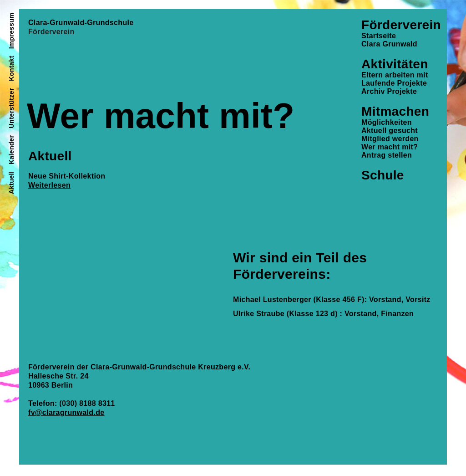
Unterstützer (11, 108)
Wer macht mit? (390, 147)
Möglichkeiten (387, 122)
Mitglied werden (390, 139)
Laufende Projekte (394, 83)
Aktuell (11, 183)
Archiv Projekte (389, 91)
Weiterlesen (49, 185)
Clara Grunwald (389, 44)
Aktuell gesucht (390, 131)
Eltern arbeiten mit (395, 75)
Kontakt (11, 68)
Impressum (11, 31)
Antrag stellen (387, 155)
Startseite (379, 36)
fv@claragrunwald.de (66, 412)
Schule (383, 175)
